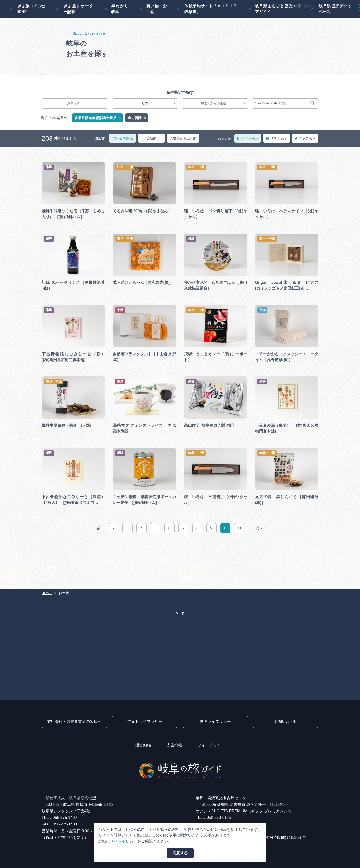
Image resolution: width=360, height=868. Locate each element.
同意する (180, 853)
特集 (167, 17)
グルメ (289, 17)
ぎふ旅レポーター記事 (75, 32)
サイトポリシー (211, 745)
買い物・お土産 (153, 32)
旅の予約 (314, 17)
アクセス (342, 17)
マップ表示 (305, 179)
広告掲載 (174, 745)
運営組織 (143, 745)
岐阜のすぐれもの (65, 106)
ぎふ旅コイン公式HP (28, 32)
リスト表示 (276, 179)
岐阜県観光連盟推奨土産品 (98, 158)
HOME (47, 593)
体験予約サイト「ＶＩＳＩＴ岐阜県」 (207, 32)
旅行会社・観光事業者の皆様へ (291, 6)
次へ (262, 569)
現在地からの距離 (223, 144)
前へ (98, 569)
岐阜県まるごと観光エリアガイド (274, 32)
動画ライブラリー (215, 722)
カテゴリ (86, 144)
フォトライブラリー (145, 722)
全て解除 (137, 158)
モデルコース (194, 17)
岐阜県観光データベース (332, 32)
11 (239, 569)
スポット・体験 (231, 17)
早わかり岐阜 (116, 32)
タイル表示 (248, 179)
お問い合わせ (286, 722)
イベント (264, 17)
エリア (157, 144)
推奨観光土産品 (121, 106)
